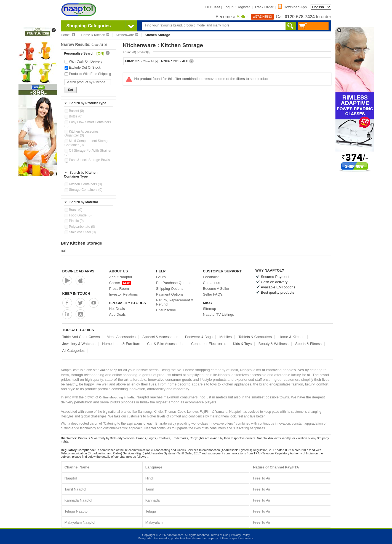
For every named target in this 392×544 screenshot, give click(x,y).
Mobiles (226, 337)
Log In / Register (237, 7)
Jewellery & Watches (79, 344)
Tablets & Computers (255, 337)
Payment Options (170, 294)
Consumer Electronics (209, 344)
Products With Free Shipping (88, 74)
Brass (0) (74, 210)
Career (120, 283)
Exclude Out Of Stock (83, 68)
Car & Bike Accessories (166, 344)
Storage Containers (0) (84, 190)
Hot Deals (117, 309)
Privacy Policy (240, 535)
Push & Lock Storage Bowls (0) (87, 162)
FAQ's (161, 277)
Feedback (211, 277)
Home (68, 35)
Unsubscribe (166, 310)
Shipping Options (170, 289)
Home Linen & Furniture (121, 344)
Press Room (119, 289)
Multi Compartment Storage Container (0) (87, 143)
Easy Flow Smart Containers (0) (88, 124)
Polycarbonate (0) (80, 227)
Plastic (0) (74, 221)
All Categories (74, 351)
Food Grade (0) (78, 215)
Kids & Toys (242, 344)
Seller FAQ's (213, 294)
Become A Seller (216, 289)
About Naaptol (121, 277)
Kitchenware (127, 35)
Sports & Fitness (308, 344)
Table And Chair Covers (81, 337)
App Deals (118, 314)
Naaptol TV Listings (219, 314)
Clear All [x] (99, 45)
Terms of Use (219, 535)
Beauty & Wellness (274, 344)
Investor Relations (124, 294)
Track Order (264, 7)
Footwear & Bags (199, 337)
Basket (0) (74, 111)
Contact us (212, 283)
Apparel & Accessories (160, 337)
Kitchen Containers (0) (83, 184)
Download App (292, 7)
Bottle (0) (74, 116)
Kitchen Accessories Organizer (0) (82, 133)
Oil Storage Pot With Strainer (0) (88, 152)
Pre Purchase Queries (174, 283)
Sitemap (210, 309)
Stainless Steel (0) (80, 232)
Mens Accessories (121, 337)
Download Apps (78, 271)
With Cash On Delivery (84, 61)
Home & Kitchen (95, 35)
